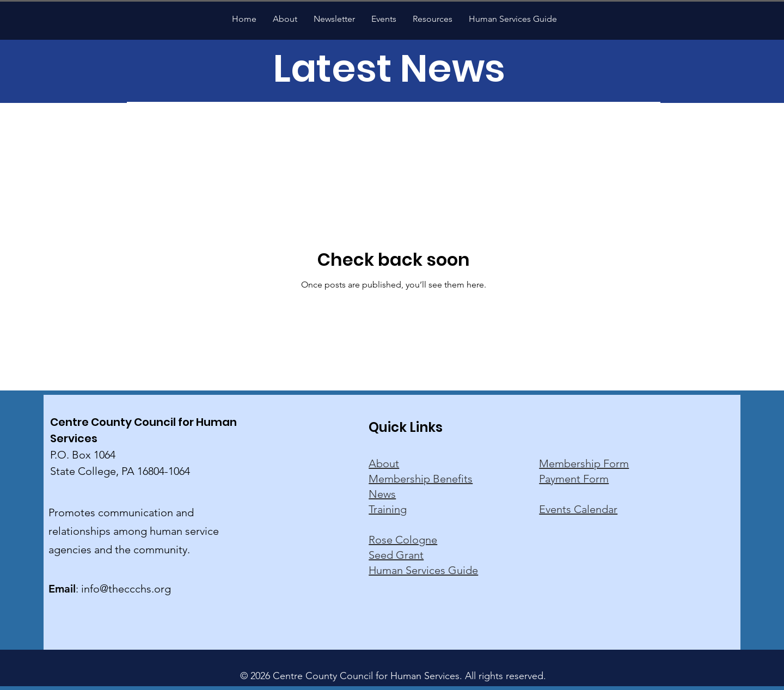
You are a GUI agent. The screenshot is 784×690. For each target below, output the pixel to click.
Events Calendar (578, 509)
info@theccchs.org (126, 589)
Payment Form (574, 479)
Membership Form (584, 463)
